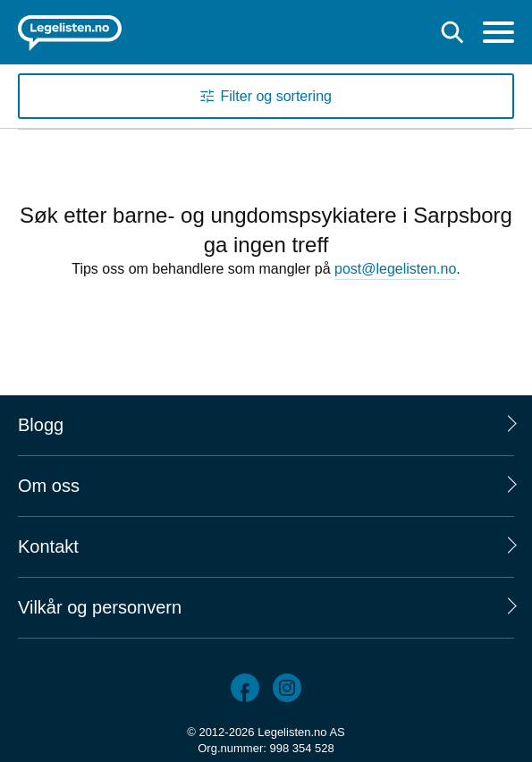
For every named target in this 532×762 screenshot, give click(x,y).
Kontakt (48, 546)
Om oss (49, 486)
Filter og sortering (276, 96)
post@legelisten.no (395, 269)
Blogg (41, 425)
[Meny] (498, 34)
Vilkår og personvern (100, 607)
